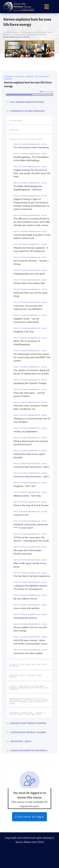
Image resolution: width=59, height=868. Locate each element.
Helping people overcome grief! (29, 274)
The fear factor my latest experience (32, 576)
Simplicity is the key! (24, 332)
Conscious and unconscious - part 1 (32, 476)
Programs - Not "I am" (25, 486)
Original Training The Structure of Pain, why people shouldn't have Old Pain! (32, 173)
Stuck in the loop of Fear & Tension (31, 505)
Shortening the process (25, 618)
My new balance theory (25, 599)
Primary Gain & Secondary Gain (29, 283)
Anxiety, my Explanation (25, 431)
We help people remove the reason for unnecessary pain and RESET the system (32, 357)
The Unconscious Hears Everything (31, 147)
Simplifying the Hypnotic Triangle (30, 383)
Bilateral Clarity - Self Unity (27, 496)
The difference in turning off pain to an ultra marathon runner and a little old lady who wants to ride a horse (32, 222)
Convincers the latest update (28, 653)
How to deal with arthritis (26, 608)
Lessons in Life (21, 515)
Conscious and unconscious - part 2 (32, 467)
